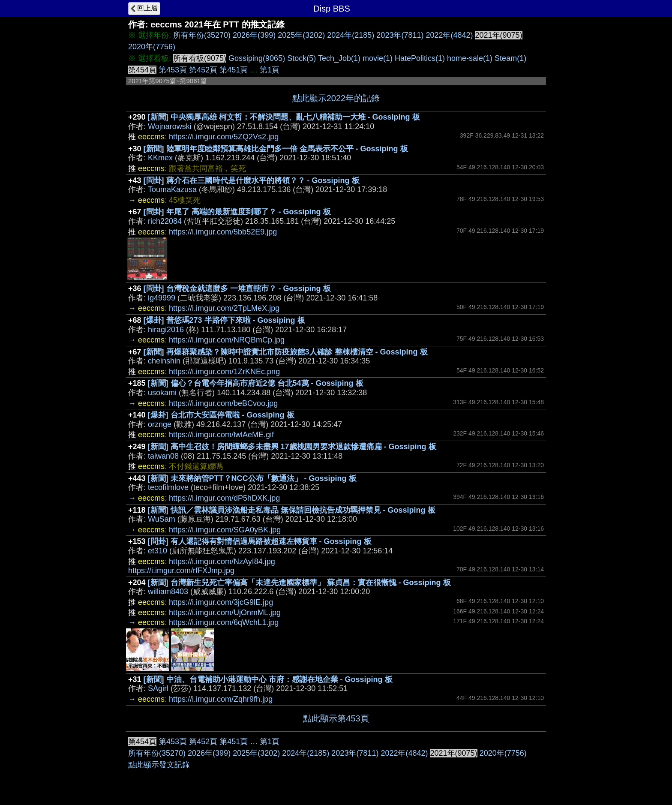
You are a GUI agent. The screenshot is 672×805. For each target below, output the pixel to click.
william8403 (168, 592)
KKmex (160, 158)
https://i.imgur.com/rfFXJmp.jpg (181, 571)
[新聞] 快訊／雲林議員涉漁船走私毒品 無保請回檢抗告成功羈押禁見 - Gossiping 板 (292, 510)
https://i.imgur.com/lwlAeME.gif (221, 435)
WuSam (162, 519)
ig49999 (162, 298)
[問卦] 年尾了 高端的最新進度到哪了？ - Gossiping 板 (237, 212)
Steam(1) (510, 58)
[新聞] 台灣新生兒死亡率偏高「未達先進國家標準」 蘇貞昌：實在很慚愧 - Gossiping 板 (299, 583)
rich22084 (165, 221)
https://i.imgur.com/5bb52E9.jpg (223, 232)
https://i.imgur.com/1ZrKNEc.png (224, 372)
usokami (162, 393)
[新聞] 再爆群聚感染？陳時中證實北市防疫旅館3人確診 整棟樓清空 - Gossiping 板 (286, 352)
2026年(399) (254, 35)
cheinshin (164, 361)
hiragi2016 (166, 330)
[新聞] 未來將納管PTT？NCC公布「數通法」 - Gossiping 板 (252, 478)
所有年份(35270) (202, 35)
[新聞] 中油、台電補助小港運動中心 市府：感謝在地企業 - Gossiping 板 (268, 679)
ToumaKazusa (172, 189)
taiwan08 (163, 456)
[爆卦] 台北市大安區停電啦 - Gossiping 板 (221, 415)
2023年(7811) (400, 35)
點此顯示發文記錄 (159, 765)
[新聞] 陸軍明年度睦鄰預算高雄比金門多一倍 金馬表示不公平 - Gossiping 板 (276, 149)
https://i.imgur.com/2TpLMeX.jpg (224, 308)
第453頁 (173, 70)
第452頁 (203, 70)
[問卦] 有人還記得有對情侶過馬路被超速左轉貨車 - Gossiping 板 (260, 541)
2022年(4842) (449, 35)
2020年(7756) (152, 47)
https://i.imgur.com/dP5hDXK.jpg (224, 498)
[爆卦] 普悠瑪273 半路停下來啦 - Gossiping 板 (224, 320)
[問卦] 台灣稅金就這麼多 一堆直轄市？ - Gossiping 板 (237, 288)
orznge (160, 424)
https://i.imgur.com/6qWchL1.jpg (224, 622)
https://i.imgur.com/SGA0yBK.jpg (225, 530)
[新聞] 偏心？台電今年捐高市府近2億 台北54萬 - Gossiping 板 (256, 383)
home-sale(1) (470, 58)
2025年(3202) (301, 35)
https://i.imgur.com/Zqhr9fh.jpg (221, 699)
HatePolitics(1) (420, 58)
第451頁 (234, 70)
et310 (157, 551)
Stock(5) (301, 58)
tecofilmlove (168, 487)
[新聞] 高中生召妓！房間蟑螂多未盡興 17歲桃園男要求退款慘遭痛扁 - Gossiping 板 (292, 447)
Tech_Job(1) (339, 58)
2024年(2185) (351, 35)
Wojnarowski (170, 126)
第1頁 (270, 70)
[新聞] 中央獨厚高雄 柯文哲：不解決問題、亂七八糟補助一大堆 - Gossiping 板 (284, 117)
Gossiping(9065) (257, 58)
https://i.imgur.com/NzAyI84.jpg (222, 562)
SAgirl (158, 688)
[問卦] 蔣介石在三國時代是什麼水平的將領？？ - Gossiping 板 (252, 180)
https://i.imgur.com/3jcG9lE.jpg (221, 602)
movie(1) (378, 58)
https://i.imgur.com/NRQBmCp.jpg (227, 340)
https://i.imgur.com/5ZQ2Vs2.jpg (224, 137)
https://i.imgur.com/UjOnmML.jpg (225, 613)
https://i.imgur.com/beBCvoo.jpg (223, 403)
